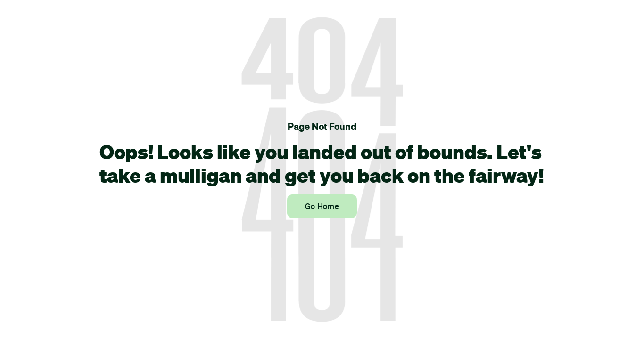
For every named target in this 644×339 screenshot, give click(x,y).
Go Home (322, 206)
